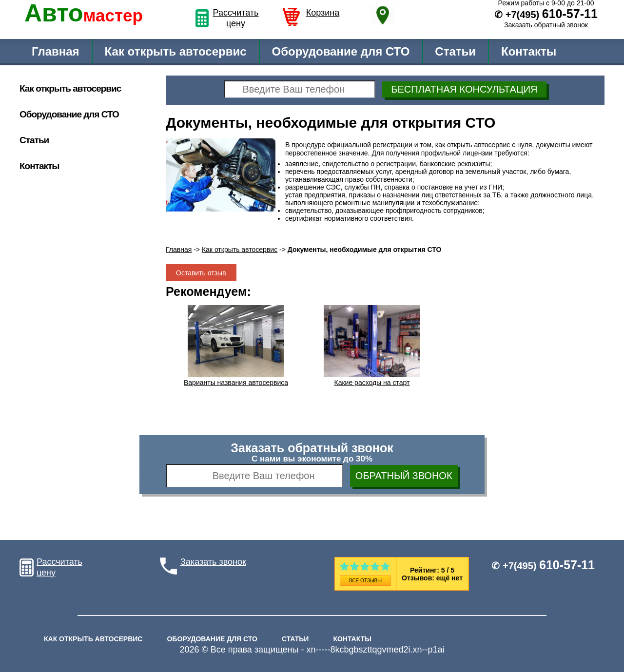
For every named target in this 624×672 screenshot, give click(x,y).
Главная (56, 51)
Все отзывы (365, 581)
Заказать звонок (213, 562)
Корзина (323, 13)
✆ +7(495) (543, 566)
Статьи (455, 51)
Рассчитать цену (236, 18)
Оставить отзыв (201, 273)
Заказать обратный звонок (546, 25)
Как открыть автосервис (176, 51)
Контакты (529, 51)
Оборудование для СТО (341, 51)
